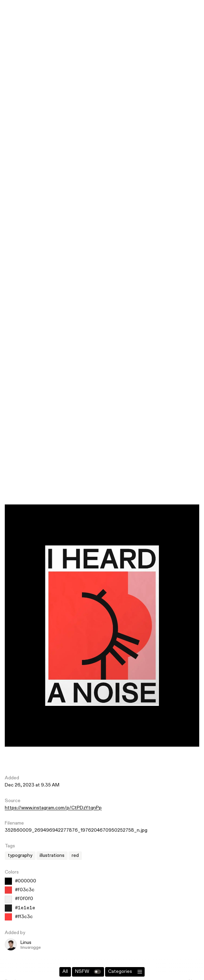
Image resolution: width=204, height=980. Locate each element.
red (75, 856)
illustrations (52, 856)
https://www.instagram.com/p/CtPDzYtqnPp (53, 808)
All (65, 971)
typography (20, 856)
